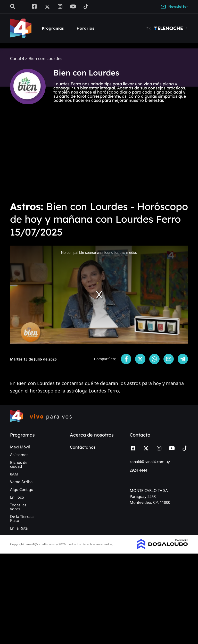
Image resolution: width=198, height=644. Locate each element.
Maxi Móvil (20, 447)
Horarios (85, 28)
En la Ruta (19, 528)
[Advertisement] (99, 158)
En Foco (17, 497)
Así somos (19, 455)
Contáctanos (83, 447)
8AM (14, 474)
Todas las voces (18, 507)
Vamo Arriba (21, 482)
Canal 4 (17, 59)
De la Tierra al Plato (22, 518)
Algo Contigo (22, 489)
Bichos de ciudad (19, 464)
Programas (53, 28)
